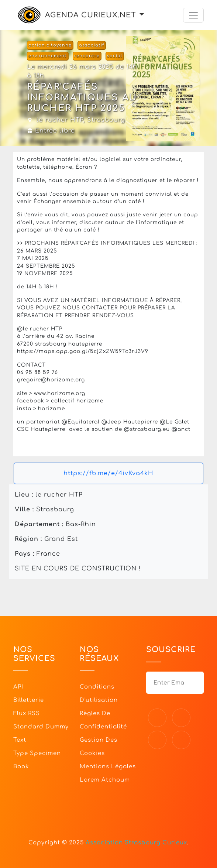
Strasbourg (106, 120)
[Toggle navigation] (193, 15)
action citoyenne (50, 45)
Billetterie (29, 700)
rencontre (87, 56)
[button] (142, 15)
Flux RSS (27, 713)
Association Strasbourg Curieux (136, 843)
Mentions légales (108, 767)
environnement (48, 56)
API (18, 687)
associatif (92, 45)
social (115, 56)
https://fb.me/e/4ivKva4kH (108, 473)
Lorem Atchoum (105, 780)
